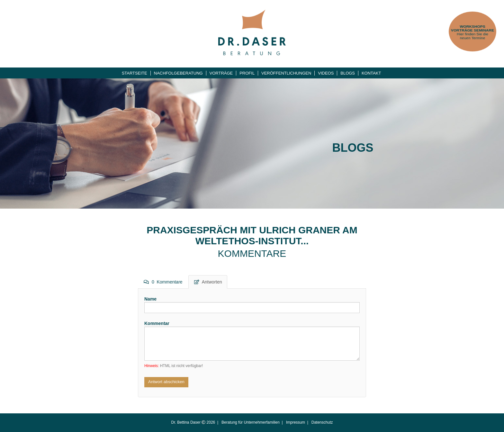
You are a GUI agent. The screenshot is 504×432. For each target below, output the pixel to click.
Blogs (348, 73)
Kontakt (371, 73)
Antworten (208, 282)
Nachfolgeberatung (178, 73)
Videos (326, 73)
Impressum (296, 422)
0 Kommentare (163, 282)
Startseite (135, 73)
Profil (247, 73)
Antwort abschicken (166, 382)
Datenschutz (322, 422)
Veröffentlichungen (286, 73)
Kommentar (157, 323)
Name (150, 299)
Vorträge (221, 73)
